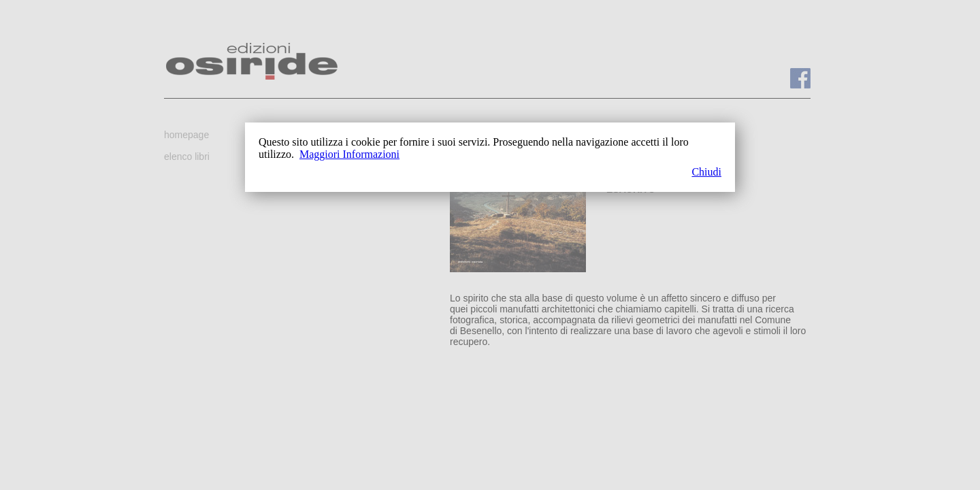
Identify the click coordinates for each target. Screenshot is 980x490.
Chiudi (706, 172)
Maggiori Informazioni (349, 154)
